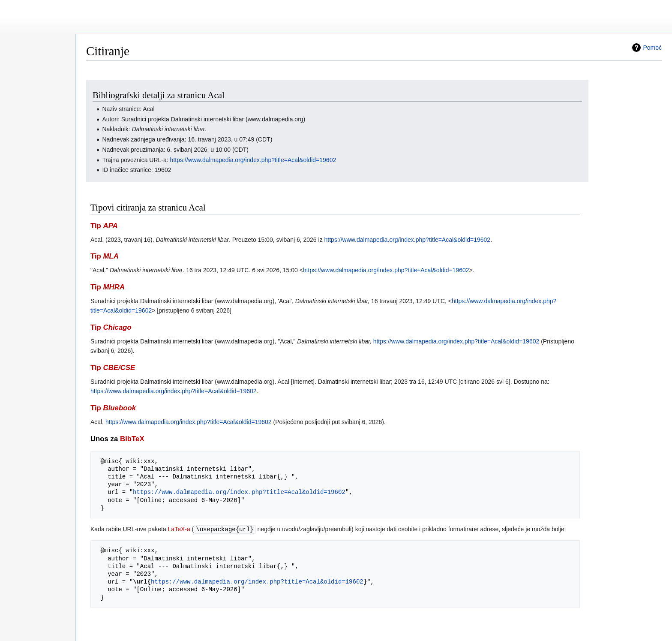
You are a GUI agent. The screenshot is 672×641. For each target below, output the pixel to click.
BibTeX (132, 439)
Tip (104, 226)
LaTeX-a (179, 529)
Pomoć (652, 48)
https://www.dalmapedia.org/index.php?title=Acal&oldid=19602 (253, 160)
